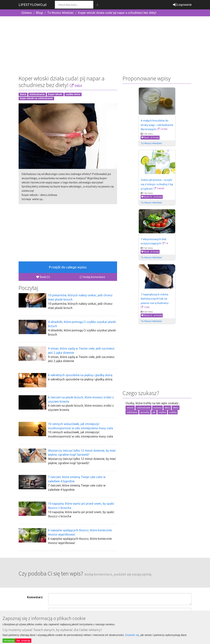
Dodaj (155, 138)
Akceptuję (9, 641)
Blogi (39, 13)
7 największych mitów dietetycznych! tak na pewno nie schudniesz (155, 299)
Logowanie (182, 5)
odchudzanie (143, 408)
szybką (173, 412)
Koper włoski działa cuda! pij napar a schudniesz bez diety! (117, 13)
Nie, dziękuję (23, 641)
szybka (162, 412)
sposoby (145, 412)
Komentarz (35, 597)
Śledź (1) (43, 277)
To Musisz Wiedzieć (60, 13)
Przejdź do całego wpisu (68, 267)
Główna (27, 13)
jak (154, 412)
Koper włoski (55, 94)
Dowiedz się (132, 635)
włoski (130, 408)
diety (167, 408)
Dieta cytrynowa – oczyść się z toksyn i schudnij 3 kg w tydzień (157, 184)
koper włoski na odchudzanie (36, 98)
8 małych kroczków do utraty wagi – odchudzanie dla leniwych (157, 125)
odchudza (132, 412)
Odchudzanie (37, 94)
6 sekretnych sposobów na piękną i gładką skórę (80, 375)
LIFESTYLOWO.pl (33, 5)
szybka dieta (73, 94)
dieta (23, 94)
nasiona (157, 408)
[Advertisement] (105, 45)
